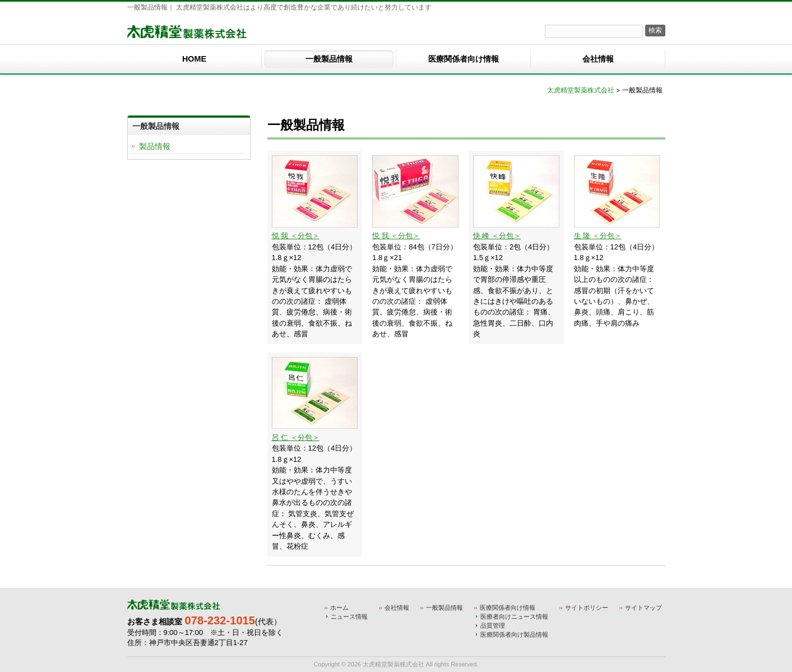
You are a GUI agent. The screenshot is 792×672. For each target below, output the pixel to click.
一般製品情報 (444, 608)
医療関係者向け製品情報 (514, 634)
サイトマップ (643, 608)
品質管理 (493, 625)
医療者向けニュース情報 (514, 617)
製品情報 (155, 146)
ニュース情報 (349, 617)
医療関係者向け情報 (508, 608)
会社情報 (397, 608)
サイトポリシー (587, 608)
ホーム (339, 608)
